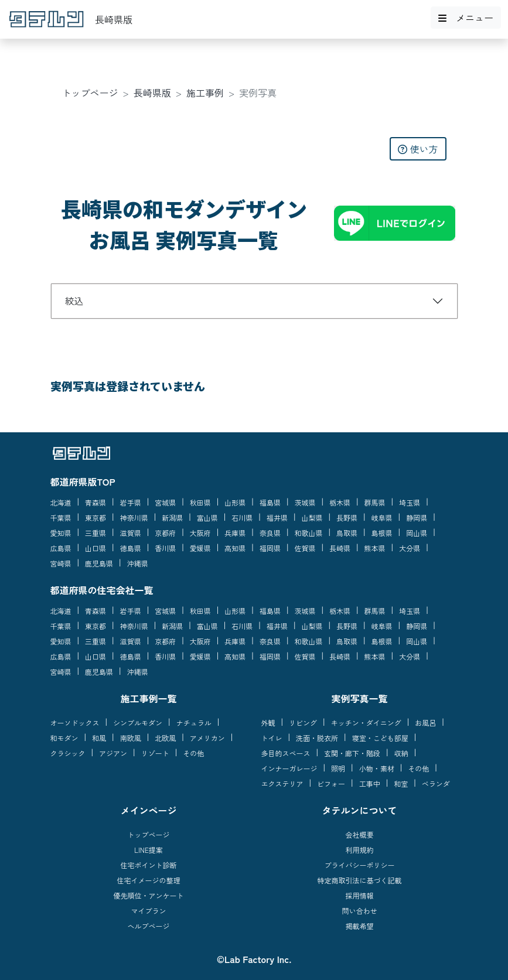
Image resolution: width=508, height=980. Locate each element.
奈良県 (270, 533)
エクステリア (282, 783)
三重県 (96, 533)
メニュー (466, 18)
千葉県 (61, 518)
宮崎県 (61, 563)
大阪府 (200, 533)
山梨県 (312, 518)
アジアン (113, 753)
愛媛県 (200, 548)
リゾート (155, 753)
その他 (193, 753)
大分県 (410, 548)
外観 (268, 723)
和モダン (64, 738)
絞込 (74, 301)
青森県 (96, 502)
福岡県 (270, 548)
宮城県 (165, 502)
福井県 (277, 518)
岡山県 (417, 533)
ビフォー (331, 783)
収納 (401, 753)
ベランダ (436, 783)
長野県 (347, 518)
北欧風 (165, 738)
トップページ (90, 93)
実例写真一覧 (359, 698)
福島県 (270, 502)
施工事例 (205, 93)
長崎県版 (152, 93)
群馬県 (375, 502)
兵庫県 (235, 533)
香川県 (165, 548)
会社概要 (359, 834)
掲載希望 (359, 926)
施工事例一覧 (148, 698)
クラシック (68, 753)
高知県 (235, 548)
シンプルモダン (138, 723)
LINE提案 (149, 850)
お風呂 (425, 723)
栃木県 (340, 502)
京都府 (165, 533)
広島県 (61, 548)
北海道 (61, 502)
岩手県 (131, 502)
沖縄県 (138, 563)
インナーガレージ (289, 768)
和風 (99, 738)
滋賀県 (131, 533)
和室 (401, 783)
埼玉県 (410, 502)
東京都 (96, 518)
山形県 (235, 502)
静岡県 (417, 518)
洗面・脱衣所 (317, 738)
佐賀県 (305, 548)
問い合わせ (359, 911)
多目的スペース (286, 753)
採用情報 (359, 895)
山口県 (96, 548)
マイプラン (148, 911)
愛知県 (61, 533)
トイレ (272, 738)
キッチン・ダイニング (366, 723)
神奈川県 (134, 518)
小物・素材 (377, 768)
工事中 (370, 783)
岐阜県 (382, 518)
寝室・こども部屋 (380, 738)
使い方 (418, 149)
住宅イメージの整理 (148, 880)
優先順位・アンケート (148, 895)
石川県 (242, 518)
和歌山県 (308, 533)
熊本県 (375, 548)
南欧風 (131, 738)
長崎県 (340, 548)
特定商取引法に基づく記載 (359, 880)
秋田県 (200, 502)
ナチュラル (194, 723)
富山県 (207, 518)
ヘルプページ (148, 926)
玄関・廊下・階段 (352, 753)
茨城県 (305, 502)
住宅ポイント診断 (148, 865)
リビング (303, 723)
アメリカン (207, 738)
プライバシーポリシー (359, 865)
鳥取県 (347, 533)
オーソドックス (75, 723)
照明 (338, 768)
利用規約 (359, 850)
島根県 (382, 533)
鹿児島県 (99, 563)
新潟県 (172, 518)
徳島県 (131, 548)
